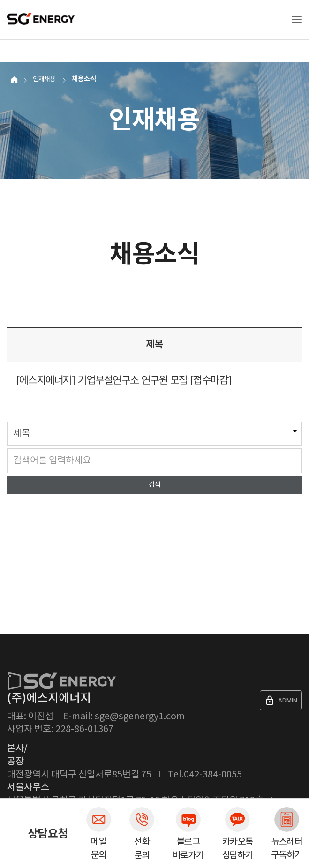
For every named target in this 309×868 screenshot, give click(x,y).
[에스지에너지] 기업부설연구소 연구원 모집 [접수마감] (124, 380)
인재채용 (44, 79)
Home (13, 79)
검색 (155, 485)
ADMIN (281, 700)
